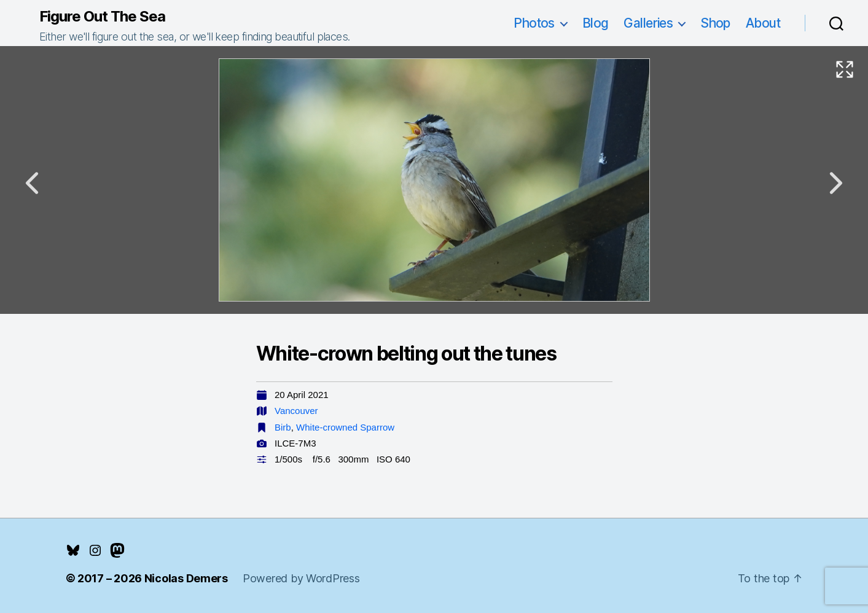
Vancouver (296, 411)
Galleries (648, 23)
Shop (715, 23)
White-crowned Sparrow (345, 427)
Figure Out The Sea (102, 17)
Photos (534, 23)
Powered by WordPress (301, 578)
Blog (596, 23)
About (763, 23)
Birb (283, 427)
